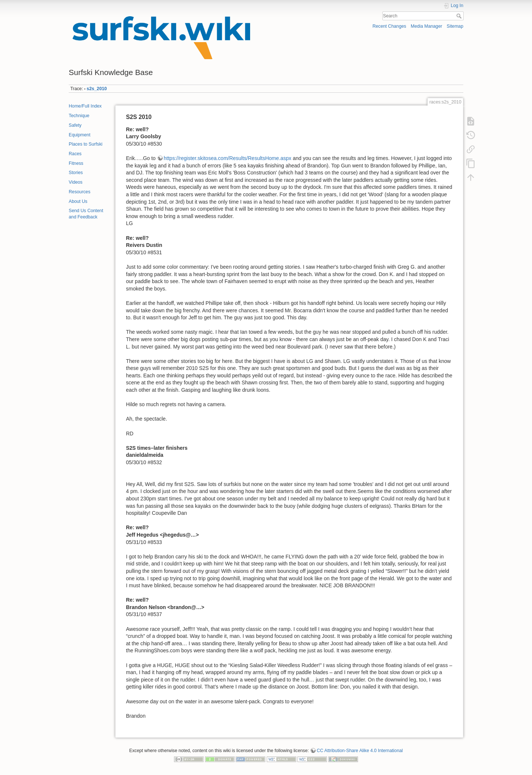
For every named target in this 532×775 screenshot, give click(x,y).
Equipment (80, 135)
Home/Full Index (85, 106)
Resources (80, 192)
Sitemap (455, 26)
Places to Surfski (86, 144)
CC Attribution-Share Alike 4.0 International (360, 751)
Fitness (76, 163)
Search (460, 16)
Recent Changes (389, 26)
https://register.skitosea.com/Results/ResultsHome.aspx (227, 158)
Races (75, 154)
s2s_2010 (97, 89)
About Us (78, 201)
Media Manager (427, 26)
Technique (79, 116)
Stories (76, 173)
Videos (76, 182)
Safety (75, 125)
